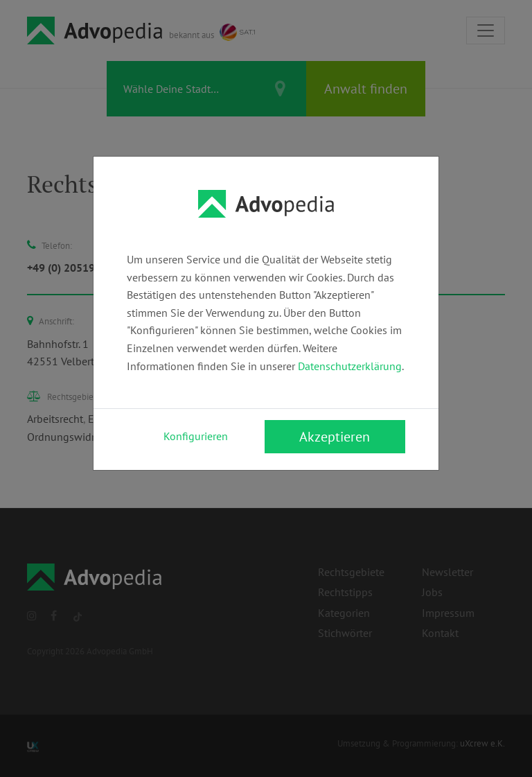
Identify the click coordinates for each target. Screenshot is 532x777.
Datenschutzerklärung (350, 366)
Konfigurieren (196, 436)
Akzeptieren (335, 437)
